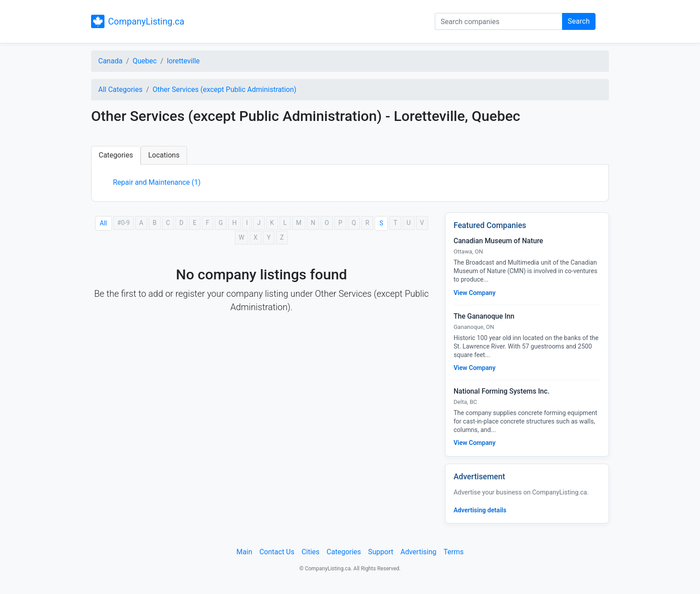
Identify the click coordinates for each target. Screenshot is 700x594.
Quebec (145, 61)
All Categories (120, 89)
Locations (164, 155)
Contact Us (277, 552)
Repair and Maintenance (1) (157, 182)
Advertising (419, 552)
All (104, 223)
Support (381, 552)
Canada (110, 61)
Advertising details (480, 510)
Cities (310, 552)
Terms (453, 552)
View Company (475, 293)
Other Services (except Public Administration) (225, 89)
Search (579, 21)
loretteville (183, 61)
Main (244, 552)
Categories (116, 155)
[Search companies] (499, 21)
